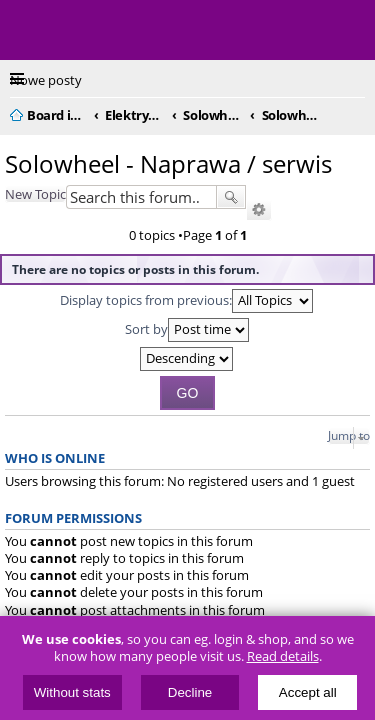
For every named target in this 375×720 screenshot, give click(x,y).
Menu (30, 30)
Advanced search (259, 210)
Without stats (72, 692)
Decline (190, 692)
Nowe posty (46, 80)
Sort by (187, 330)
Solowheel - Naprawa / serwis (168, 163)
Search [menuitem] (357, 112)
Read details (283, 656)
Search (231, 197)
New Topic (35, 194)
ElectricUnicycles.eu (145, 32)
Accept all (308, 692)
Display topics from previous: (186, 301)
